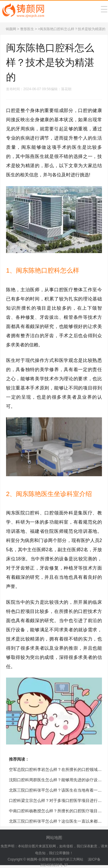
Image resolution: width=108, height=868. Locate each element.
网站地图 (54, 838)
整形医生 (27, 29)
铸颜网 (11, 29)
